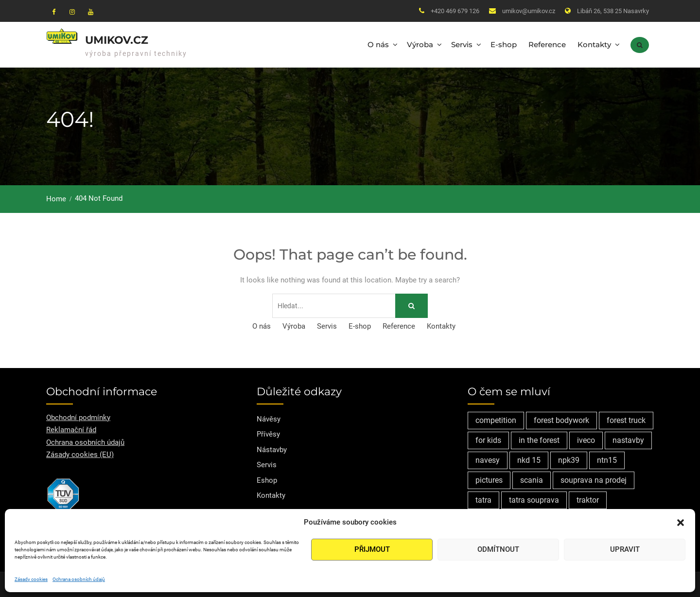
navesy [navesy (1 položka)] (488, 459)
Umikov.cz (117, 40)
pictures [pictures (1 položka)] (489, 479)
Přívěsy (268, 433)
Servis (462, 44)
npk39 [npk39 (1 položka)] (569, 459)
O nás (378, 44)
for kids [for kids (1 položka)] (488, 439)
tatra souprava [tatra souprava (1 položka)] (534, 499)
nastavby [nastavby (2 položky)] (628, 439)
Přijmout (372, 549)
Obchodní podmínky (78, 416)
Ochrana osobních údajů (79, 579)
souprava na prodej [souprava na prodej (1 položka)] (594, 479)
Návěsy (269, 418)
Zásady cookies (31, 579)
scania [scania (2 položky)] (532, 479)
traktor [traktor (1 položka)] (588, 499)
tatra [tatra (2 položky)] (483, 499)
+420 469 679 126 (455, 11)
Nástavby (272, 448)
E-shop (504, 44)
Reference (547, 44)
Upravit (625, 549)
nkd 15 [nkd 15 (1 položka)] (529, 459)
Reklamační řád (71, 429)
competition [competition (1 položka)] (496, 419)
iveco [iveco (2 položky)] (586, 439)
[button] (681, 523)
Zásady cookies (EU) (80, 454)
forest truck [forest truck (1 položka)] (626, 419)
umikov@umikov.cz (529, 11)
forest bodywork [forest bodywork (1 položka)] (561, 419)
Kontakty (594, 44)
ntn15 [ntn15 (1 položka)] (607, 459)
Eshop (267, 479)
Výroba (420, 44)
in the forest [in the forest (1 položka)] (539, 439)
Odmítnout (498, 549)
